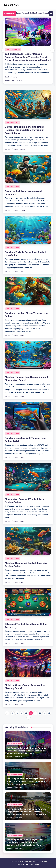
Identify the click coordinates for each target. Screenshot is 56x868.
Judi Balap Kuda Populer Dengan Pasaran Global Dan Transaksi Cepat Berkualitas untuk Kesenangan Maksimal (28, 57)
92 (40, 713)
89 (26, 713)
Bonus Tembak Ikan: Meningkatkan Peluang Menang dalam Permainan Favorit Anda (25, 130)
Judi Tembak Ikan (13, 122)
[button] (12, 77)
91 (35, 713)
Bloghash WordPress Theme (28, 864)
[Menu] (52, 5)
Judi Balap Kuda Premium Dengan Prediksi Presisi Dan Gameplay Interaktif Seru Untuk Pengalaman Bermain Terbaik (27, 781)
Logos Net (11, 5)
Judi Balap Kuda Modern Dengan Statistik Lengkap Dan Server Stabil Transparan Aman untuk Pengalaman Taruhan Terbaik (26, 812)
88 (22, 713)
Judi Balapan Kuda (13, 50)
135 (49, 713)
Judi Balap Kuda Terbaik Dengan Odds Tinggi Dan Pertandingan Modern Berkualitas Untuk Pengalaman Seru (25, 842)
